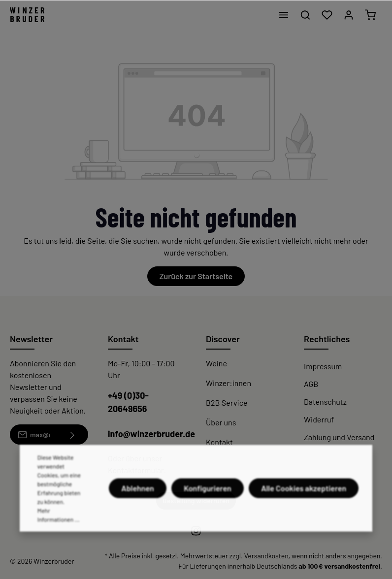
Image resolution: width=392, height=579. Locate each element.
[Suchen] (305, 15)
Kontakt (219, 442)
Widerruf (319, 419)
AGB (311, 384)
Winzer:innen (229, 383)
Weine (216, 363)
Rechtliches (327, 339)
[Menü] (284, 15)
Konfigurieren (208, 508)
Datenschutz (325, 402)
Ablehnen (138, 508)
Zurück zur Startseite (196, 276)
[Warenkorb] (370, 15)
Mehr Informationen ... (59, 535)
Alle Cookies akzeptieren (304, 508)
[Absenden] (73, 434)
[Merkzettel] (327, 15)
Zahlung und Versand (339, 437)
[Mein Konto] (349, 15)
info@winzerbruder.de (151, 434)
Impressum (323, 366)
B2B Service (227, 402)
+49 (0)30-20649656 (128, 402)
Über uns (221, 422)
